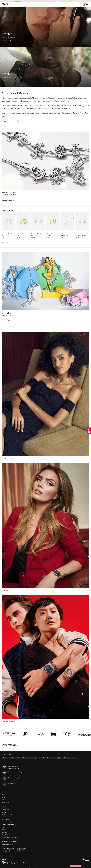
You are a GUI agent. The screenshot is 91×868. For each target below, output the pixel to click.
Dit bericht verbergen (75, 866)
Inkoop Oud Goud (7, 815)
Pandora (49, 758)
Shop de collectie (18, 1)
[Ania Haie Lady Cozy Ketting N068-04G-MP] (68, 221)
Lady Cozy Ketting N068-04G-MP (66, 234)
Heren (4, 797)
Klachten (4, 832)
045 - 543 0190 (20, 850)
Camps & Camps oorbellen (14, 106)
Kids (3, 800)
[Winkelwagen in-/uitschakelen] (84, 5)
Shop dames (5, 41)
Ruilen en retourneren (8, 824)
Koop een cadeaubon (70, 758)
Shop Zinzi (5, 590)
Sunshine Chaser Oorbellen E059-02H (81, 234)
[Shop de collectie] (45, 281)
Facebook (76, 113)
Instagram (66, 113)
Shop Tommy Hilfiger (7, 722)
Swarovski (6, 101)
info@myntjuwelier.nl (21, 848)
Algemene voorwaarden (9, 827)
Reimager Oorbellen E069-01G (37, 234)
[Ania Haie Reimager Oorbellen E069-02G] (53, 221)
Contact (5, 758)
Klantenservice (6, 809)
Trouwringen (58, 758)
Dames (4, 795)
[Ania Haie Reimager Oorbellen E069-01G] (38, 221)
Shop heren (5, 81)
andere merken (49, 101)
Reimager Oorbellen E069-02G (51, 234)
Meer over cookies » (86, 866)
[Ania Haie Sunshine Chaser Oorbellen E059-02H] (82, 221)
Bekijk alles (7, 243)
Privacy (4, 829)
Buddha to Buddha (78, 98)
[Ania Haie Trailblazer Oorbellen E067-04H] (9, 221)
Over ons (4, 812)
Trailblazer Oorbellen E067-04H (7, 234)
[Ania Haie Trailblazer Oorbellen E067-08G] (23, 221)
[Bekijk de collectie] (45, 161)
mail (58, 113)
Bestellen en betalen (7, 822)
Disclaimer (5, 835)
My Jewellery (25, 101)
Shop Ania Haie (6, 459)
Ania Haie (66, 109)
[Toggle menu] (87, 5)
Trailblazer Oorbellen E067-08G (22, 234)
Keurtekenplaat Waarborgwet (10, 837)
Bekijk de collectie (7, 200)
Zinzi (14, 101)
